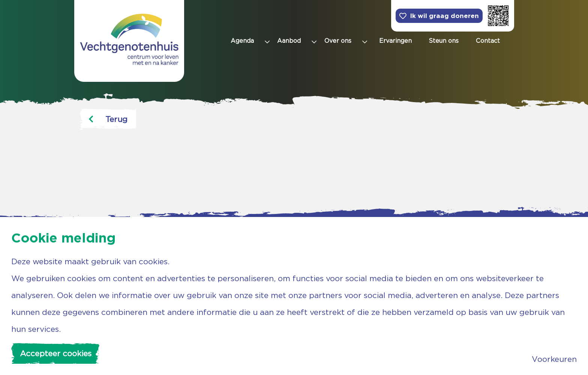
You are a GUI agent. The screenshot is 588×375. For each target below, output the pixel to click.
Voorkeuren (554, 359)
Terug (108, 119)
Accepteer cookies (56, 353)
